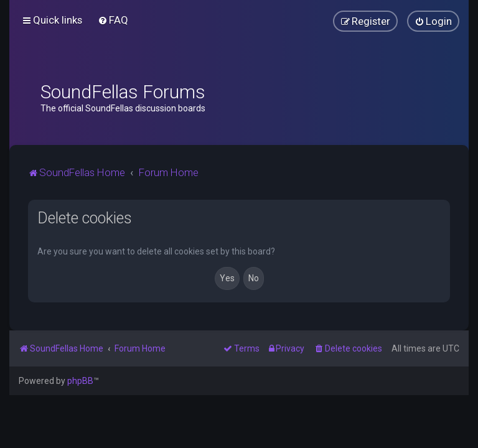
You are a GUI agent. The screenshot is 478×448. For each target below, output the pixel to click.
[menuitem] (113, 20)
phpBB (80, 381)
